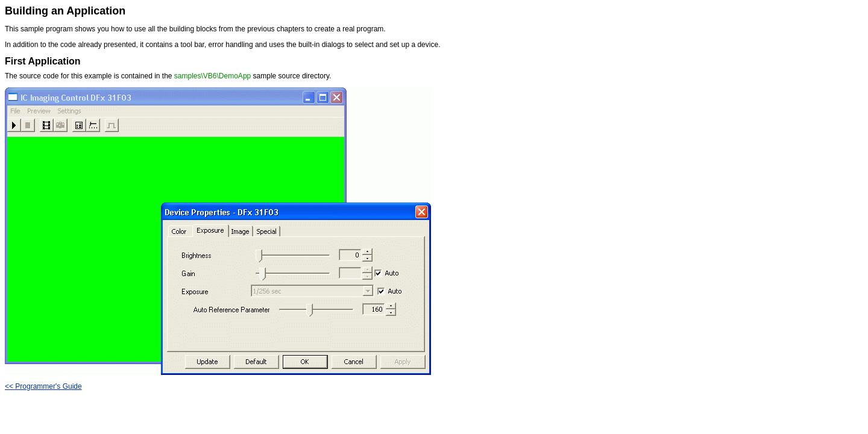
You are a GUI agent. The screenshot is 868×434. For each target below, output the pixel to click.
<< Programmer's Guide (43, 386)
